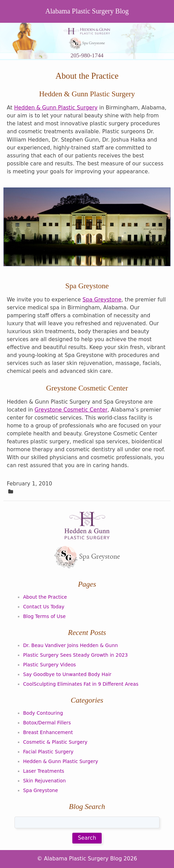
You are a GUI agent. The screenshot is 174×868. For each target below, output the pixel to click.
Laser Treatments (44, 771)
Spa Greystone (102, 300)
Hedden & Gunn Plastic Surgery (56, 108)
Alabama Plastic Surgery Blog (87, 11)
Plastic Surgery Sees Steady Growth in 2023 (75, 655)
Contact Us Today (44, 607)
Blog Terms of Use (44, 616)
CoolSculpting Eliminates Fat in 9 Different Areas (81, 684)
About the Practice (45, 597)
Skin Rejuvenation (44, 781)
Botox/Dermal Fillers (47, 723)
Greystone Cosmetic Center (71, 410)
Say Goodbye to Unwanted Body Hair (67, 674)
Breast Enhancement (48, 732)
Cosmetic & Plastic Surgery (55, 742)
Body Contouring (43, 713)
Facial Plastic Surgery (48, 752)
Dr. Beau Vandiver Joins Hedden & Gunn (70, 645)
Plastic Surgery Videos (49, 665)
